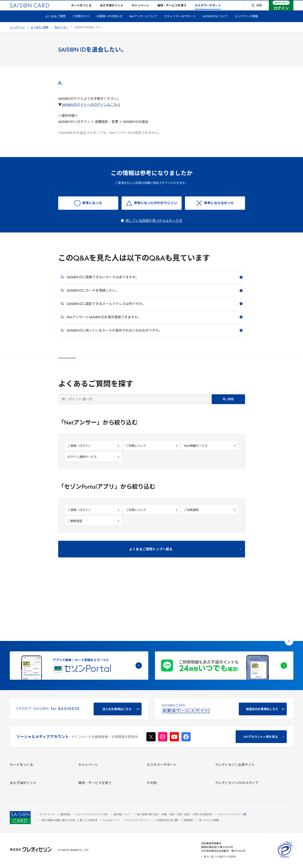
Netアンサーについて (143, 23)
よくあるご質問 (55, 23)
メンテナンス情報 (246, 23)
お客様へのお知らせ (109, 23)
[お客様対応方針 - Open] (166, 821)
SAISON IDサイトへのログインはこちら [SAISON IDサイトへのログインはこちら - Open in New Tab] (91, 112)
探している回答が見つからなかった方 (154, 228)
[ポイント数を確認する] (39, 788)
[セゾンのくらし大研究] (244, 777)
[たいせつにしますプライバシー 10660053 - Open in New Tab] (285, 858)
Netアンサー (61, 34)
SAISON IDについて (215, 23)
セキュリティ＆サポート (180, 23)
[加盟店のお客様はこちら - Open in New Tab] (224, 653)
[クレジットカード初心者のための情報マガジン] (244, 761)
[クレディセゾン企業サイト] (244, 716)
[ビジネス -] (244, 725)
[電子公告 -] (244, 740)
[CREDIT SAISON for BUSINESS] (79, 653)
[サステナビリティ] (244, 730)
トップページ (17, 34)
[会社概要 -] (244, 721)
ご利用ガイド (81, 23)
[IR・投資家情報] (244, 735)
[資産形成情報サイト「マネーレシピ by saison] (244, 770)
